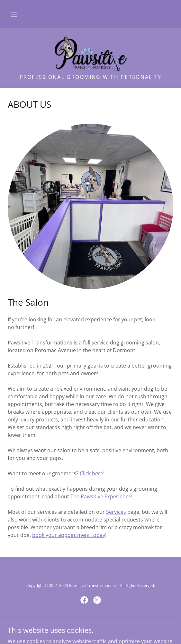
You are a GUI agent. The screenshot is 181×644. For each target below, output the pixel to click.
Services (116, 512)
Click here (91, 473)
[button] (14, 14)
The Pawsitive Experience (101, 496)
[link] (91, 54)
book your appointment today (69, 535)
